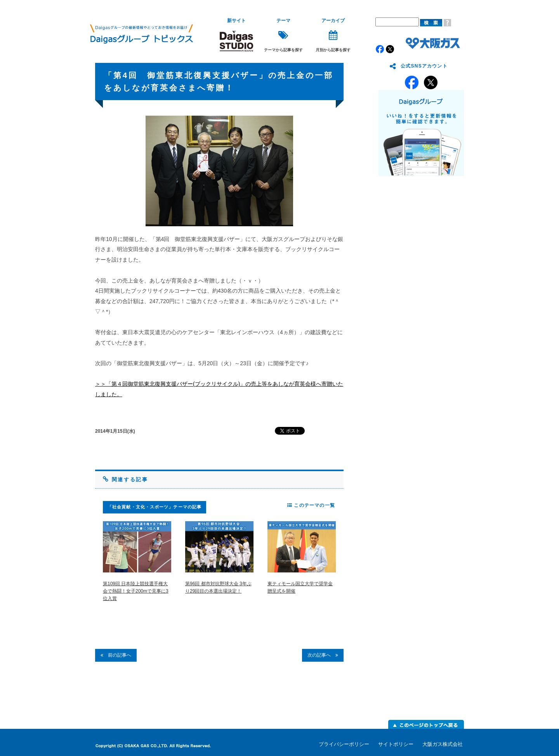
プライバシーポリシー (344, 744)
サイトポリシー (396, 744)
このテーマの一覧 (311, 505)
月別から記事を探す (333, 35)
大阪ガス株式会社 (443, 744)
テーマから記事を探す (283, 35)
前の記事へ (116, 655)
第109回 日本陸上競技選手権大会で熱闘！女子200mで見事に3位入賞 (136, 591)
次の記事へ (323, 655)
